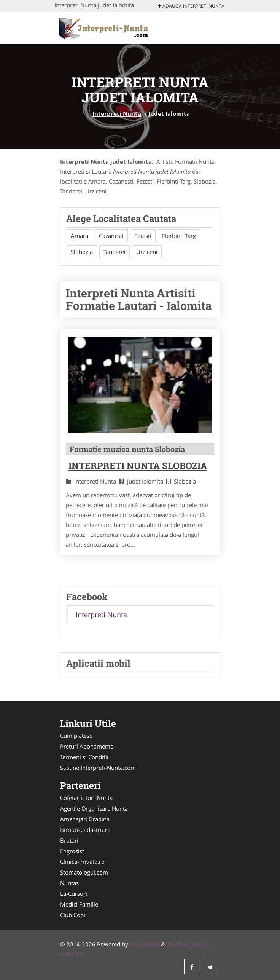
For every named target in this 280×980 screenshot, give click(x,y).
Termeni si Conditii (84, 757)
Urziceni (147, 252)
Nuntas (69, 883)
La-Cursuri (74, 894)
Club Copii (73, 915)
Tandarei (115, 252)
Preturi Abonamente (87, 746)
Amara (80, 236)
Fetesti (143, 236)
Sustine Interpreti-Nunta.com (98, 768)
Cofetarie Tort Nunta (86, 798)
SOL (82, 954)
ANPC (68, 954)
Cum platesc (76, 736)
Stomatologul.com (84, 872)
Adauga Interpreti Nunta (191, 6)
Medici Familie (79, 904)
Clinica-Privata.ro (82, 862)
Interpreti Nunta (117, 113)
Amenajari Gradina (85, 819)
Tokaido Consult (187, 944)
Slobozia (82, 252)
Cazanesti (111, 236)
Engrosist (72, 851)
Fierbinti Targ (179, 236)
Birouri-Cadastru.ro (85, 830)
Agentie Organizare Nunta (94, 808)
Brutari (69, 840)
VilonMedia (145, 944)
